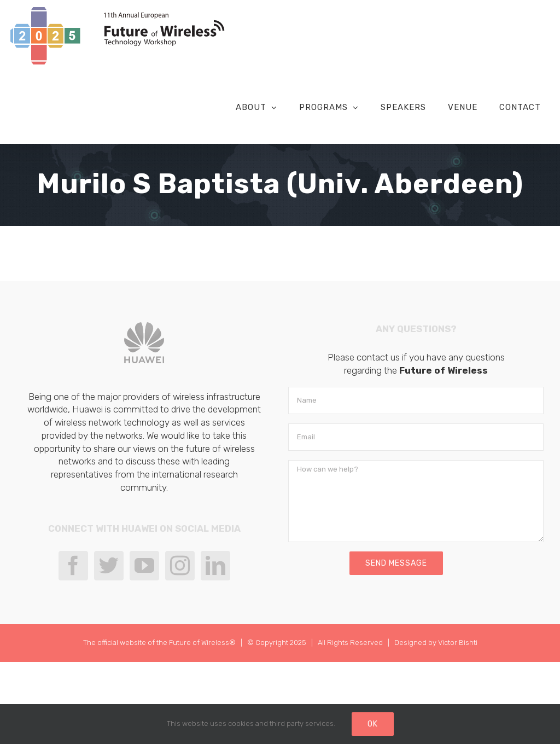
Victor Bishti (458, 643)
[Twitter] (109, 566)
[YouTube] (144, 566)
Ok (373, 724)
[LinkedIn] (215, 566)
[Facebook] (73, 566)
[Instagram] (180, 566)
